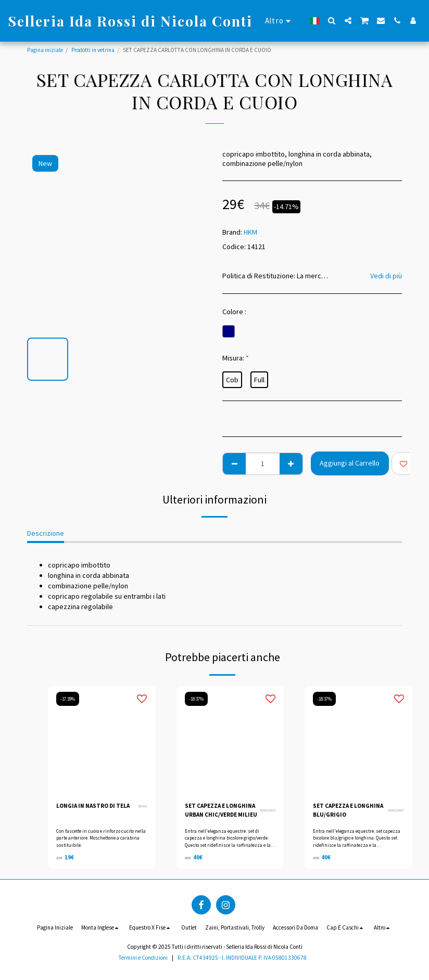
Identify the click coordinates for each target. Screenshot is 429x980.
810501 (143, 806)
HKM (250, 232)
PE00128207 (396, 810)
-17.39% (68, 699)
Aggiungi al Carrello (350, 463)
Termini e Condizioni (143, 958)
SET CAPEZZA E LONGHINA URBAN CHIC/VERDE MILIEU (221, 810)
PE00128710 (268, 810)
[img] (102, 740)
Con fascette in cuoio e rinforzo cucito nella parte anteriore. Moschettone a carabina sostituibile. (101, 838)
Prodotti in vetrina (93, 50)
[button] (332, 21)
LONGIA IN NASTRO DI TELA (93, 806)
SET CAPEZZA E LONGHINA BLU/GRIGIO (348, 810)
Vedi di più (386, 276)
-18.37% (196, 699)
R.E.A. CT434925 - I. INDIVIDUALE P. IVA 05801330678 (242, 958)
